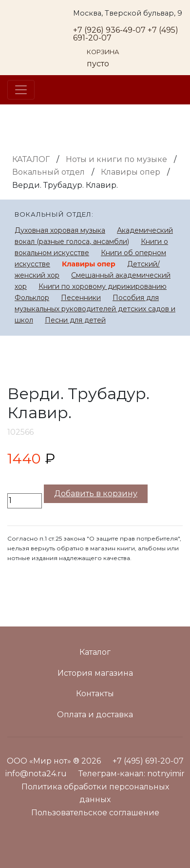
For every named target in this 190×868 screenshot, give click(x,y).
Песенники (81, 298)
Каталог (31, 159)
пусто (98, 64)
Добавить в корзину (96, 494)
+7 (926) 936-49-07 (109, 30)
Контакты (95, 694)
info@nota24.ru (36, 774)
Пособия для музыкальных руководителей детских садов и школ (95, 309)
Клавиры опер (131, 172)
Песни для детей (75, 320)
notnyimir (166, 774)
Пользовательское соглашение (95, 813)
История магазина (95, 673)
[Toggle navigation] (21, 90)
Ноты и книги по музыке (116, 159)
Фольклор (32, 298)
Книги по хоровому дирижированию (103, 286)
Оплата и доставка (95, 715)
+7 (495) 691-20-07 (148, 761)
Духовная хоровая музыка (60, 230)
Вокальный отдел (48, 172)
